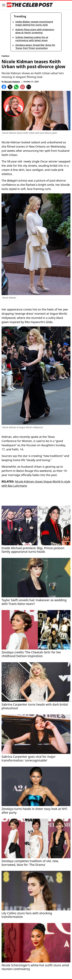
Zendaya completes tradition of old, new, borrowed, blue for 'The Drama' (30, 863)
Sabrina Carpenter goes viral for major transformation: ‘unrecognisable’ (29, 759)
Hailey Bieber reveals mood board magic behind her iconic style (34, 23)
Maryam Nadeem (12, 82)
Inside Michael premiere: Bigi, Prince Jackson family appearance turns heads (33, 550)
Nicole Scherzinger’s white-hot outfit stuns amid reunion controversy (35, 967)
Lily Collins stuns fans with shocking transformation (27, 915)
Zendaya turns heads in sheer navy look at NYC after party (35, 811)
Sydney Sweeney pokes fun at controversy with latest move (32, 39)
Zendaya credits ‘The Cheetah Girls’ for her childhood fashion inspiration (31, 654)
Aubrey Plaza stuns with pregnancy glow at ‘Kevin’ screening (35, 31)
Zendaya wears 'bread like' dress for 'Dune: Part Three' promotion (35, 46)
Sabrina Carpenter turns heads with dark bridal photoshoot (35, 707)
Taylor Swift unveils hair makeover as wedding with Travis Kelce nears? (34, 602)
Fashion (5, 56)
